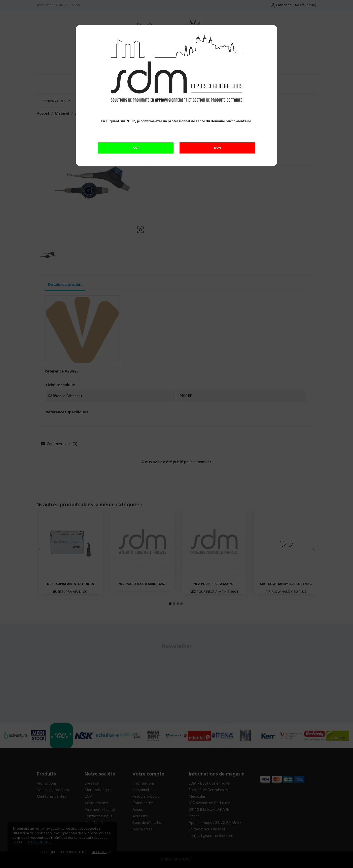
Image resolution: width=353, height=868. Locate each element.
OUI (136, 148)
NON (217, 148)
